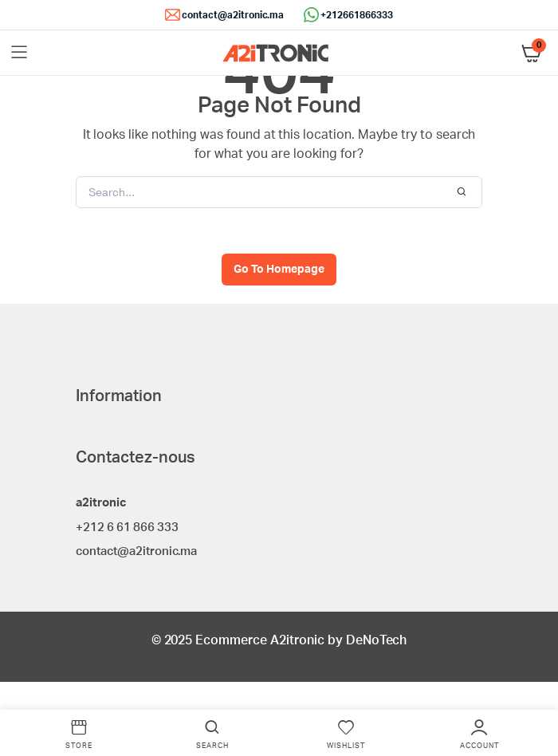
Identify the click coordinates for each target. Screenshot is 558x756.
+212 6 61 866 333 (127, 528)
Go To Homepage (279, 270)
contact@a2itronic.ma (233, 15)
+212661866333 (357, 15)
